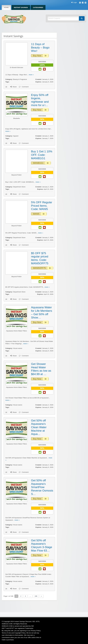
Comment (24, 87)
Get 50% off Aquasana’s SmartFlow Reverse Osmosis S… (42, 487)
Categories (38, 7)
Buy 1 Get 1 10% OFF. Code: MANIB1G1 (42, 155)
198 (36, 596)
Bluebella (16, 118)
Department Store (19, 187)
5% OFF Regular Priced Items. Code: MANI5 (42, 206)
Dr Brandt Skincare (17, 67)
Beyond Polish (17, 175)
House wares (18, 348)
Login (74, 3)
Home (6, 7)
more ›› (31, 75)
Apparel (16, 136)
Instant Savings (21, 7)
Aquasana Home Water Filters (16, 331)
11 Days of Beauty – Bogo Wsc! (40, 47)
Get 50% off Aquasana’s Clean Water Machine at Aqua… (39, 427)
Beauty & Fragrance (20, 79)
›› (41, 596)
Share (13, 87)
